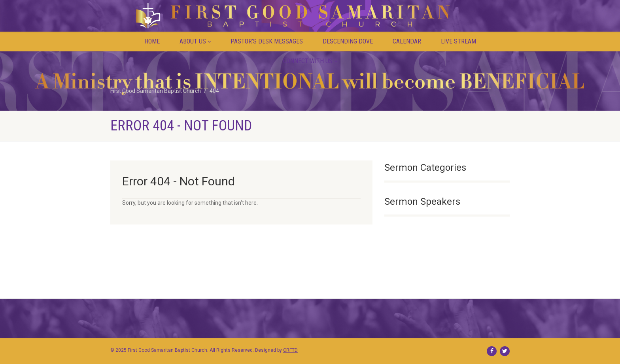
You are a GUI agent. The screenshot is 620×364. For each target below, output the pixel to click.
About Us (195, 41)
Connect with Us (310, 61)
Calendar (407, 41)
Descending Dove (348, 41)
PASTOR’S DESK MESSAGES (267, 41)
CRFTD (290, 350)
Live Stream (458, 41)
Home (152, 41)
